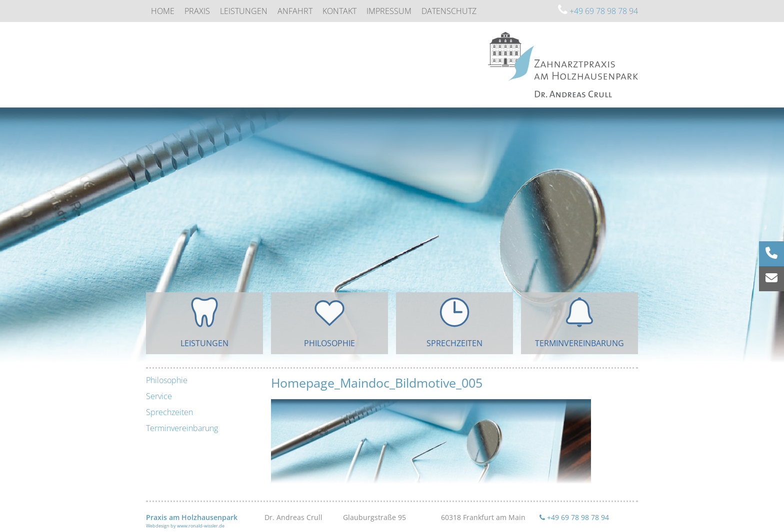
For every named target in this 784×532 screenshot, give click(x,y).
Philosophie (167, 380)
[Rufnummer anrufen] (771, 254)
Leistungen (244, 11)
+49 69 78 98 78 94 (598, 11)
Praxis (197, 11)
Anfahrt (295, 11)
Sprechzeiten (169, 412)
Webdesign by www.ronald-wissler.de (185, 526)
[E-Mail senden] (771, 279)
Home (163, 11)
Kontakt (339, 11)
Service (159, 396)
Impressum (389, 11)
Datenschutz (449, 11)
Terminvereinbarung (182, 428)
